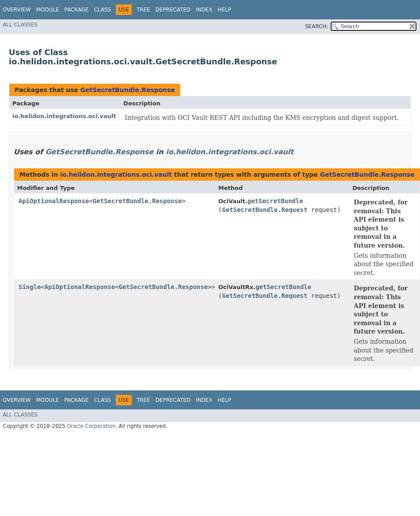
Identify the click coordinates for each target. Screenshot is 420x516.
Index (204, 10)
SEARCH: (317, 26)
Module (48, 10)
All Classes (20, 25)
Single (30, 287)
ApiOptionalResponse (54, 201)
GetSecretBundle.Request (265, 210)
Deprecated (173, 10)
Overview (17, 10)
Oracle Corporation (91, 426)
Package (76, 10)
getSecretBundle (275, 201)
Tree (143, 10)
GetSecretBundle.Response (127, 90)
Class (102, 10)
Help (224, 10)
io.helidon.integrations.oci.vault (64, 116)
